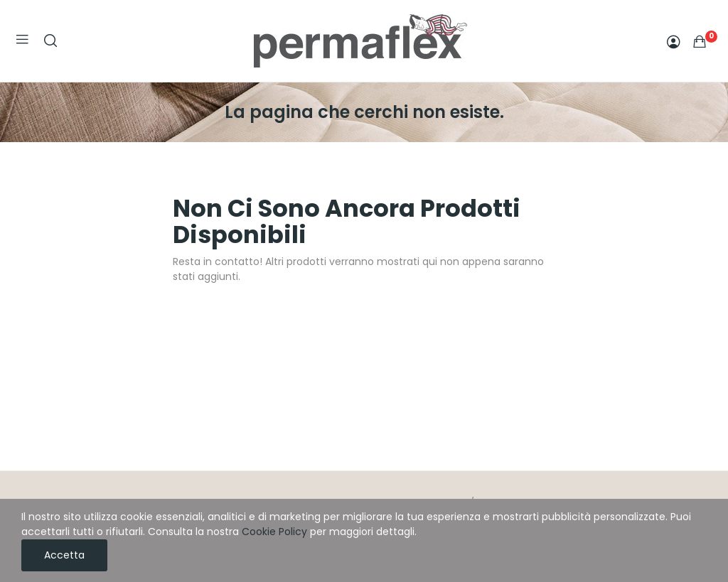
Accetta (64, 555)
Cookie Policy (274, 532)
